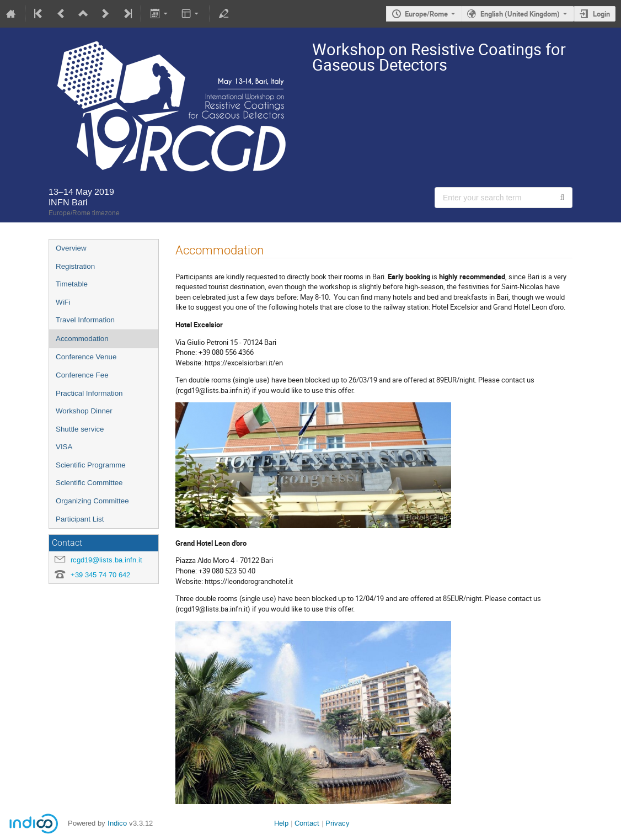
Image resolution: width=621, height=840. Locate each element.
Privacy (338, 823)
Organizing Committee (92, 501)
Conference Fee (82, 375)
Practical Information (89, 393)
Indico (117, 823)
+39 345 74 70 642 (100, 575)
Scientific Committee (89, 483)
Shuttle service (80, 429)
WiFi (63, 302)
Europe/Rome (426, 14)
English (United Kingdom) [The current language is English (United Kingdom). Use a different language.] (520, 14)
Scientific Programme (91, 465)
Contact (307, 823)
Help (281, 823)
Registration (75, 266)
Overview (71, 248)
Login (601, 14)
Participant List (80, 519)
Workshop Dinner (84, 411)
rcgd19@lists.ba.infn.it (106, 560)
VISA (64, 447)
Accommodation (82, 339)
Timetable (72, 284)
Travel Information (85, 320)
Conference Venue (86, 357)
